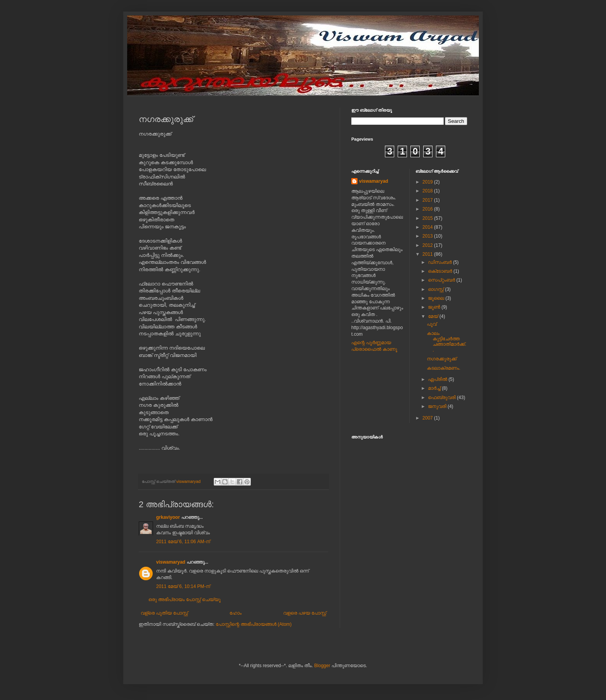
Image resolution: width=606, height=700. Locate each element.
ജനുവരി (438, 406)
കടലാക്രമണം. (443, 368)
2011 (428, 254)
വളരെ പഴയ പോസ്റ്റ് (305, 613)
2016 (428, 209)
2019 (428, 182)
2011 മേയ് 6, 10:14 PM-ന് (183, 586)
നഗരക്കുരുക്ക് (442, 359)
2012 (428, 245)
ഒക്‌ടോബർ (441, 271)
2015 (428, 218)
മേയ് (434, 316)
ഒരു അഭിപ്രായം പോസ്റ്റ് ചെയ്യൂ (185, 600)
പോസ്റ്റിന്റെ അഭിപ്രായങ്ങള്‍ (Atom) (254, 624)
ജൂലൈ (437, 298)
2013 (428, 236)
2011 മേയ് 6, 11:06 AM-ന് (183, 542)
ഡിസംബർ (440, 262)
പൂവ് (432, 324)
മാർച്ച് (435, 388)
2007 (428, 418)
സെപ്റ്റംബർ (442, 280)
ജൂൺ (435, 307)
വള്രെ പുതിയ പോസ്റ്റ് (164, 613)
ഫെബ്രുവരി (442, 398)
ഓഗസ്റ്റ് (436, 289)
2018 (428, 191)
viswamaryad (171, 562)
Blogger (322, 666)
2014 (428, 227)
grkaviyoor (168, 517)
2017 (428, 200)
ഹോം (236, 613)
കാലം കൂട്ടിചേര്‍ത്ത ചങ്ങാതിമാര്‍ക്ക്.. (446, 342)
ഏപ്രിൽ (438, 379)
